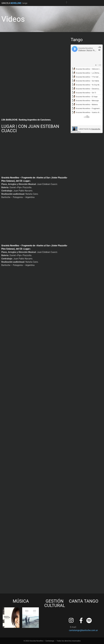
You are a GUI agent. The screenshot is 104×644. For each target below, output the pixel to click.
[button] (67, 2)
